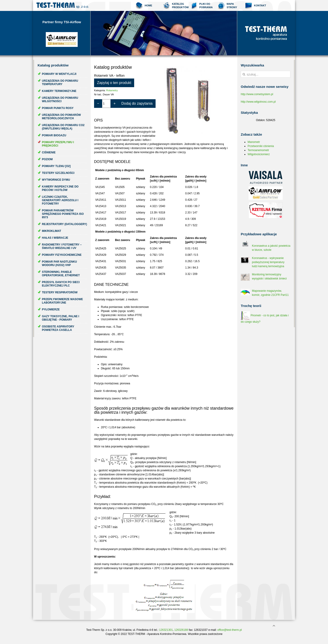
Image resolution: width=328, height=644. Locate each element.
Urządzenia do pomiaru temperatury (60, 82)
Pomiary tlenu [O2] (56, 166)
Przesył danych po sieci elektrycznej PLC (61, 284)
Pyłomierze (51, 309)
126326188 (181, 630)
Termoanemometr (258, 150)
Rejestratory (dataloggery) (64, 224)
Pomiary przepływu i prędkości (58, 144)
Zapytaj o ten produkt (114, 83)
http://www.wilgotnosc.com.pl (258, 102)
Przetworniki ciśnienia (261, 146)
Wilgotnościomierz (259, 154)
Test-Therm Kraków (63, 5)
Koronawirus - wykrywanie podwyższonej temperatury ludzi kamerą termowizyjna (268, 262)
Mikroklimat (51, 231)
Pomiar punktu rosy (58, 108)
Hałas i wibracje (55, 238)
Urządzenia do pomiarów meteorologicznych (61, 117)
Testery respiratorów (60, 292)
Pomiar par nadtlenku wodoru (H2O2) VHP (59, 263)
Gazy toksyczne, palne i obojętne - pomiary (60, 318)
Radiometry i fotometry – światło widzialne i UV (62, 246)
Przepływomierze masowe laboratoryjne (62, 301)
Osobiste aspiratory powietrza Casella (58, 328)
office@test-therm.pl (229, 630)
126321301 (166, 630)
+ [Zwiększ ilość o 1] (114, 103)
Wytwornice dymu (56, 180)
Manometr (254, 142)
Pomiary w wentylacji (59, 74)
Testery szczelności (58, 173)
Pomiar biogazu (54, 135)
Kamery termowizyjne (59, 91)
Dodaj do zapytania (137, 103)
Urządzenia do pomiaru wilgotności (60, 100)
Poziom (47, 159)
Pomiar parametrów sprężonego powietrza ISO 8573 (63, 214)
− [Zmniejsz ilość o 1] (98, 103)
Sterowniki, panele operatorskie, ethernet (61, 274)
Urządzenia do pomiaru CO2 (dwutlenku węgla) (63, 127)
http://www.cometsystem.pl (257, 94)
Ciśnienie (49, 152)
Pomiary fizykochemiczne (62, 255)
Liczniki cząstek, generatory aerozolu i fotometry (60, 200)
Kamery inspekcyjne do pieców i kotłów (60, 188)
